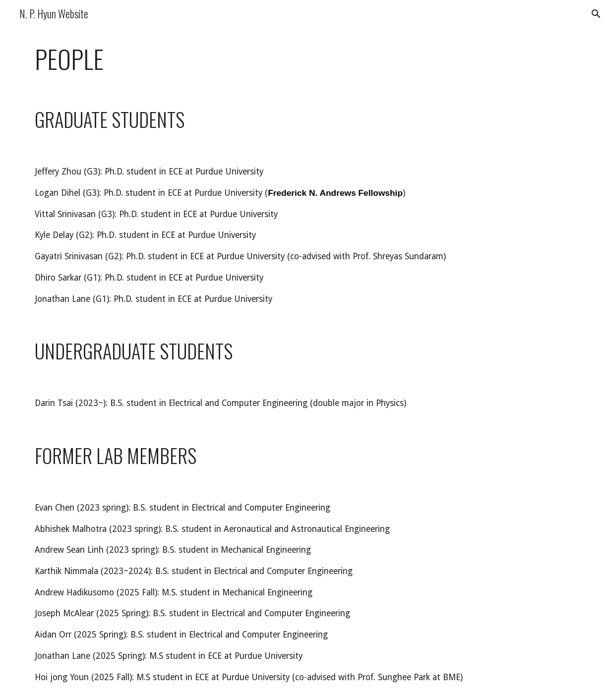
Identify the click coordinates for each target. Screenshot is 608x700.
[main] (304, 59)
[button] (596, 14)
